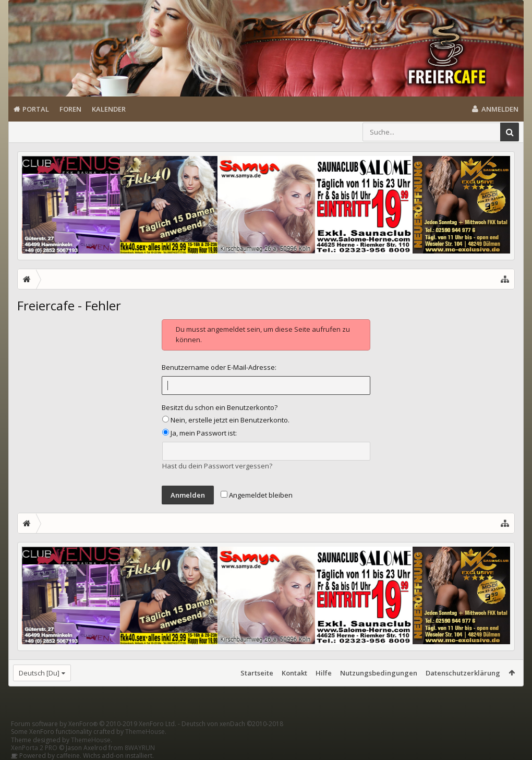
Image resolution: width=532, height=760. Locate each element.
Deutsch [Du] (39, 673)
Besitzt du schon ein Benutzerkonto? (220, 407)
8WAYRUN (140, 748)
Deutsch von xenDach (232, 724)
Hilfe (324, 673)
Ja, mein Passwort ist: (199, 433)
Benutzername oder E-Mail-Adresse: (219, 367)
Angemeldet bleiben (257, 495)
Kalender (109, 109)
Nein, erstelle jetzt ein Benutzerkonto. (226, 420)
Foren (70, 109)
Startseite (257, 673)
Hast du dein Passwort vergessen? (217, 466)
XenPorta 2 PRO (34, 748)
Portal (36, 109)
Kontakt (294, 673)
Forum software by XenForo (94, 724)
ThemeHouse (145, 732)
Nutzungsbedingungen (379, 673)
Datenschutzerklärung (463, 673)
